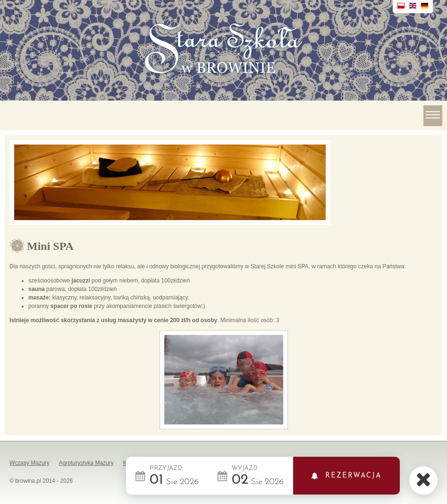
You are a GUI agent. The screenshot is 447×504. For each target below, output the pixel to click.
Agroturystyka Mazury (86, 463)
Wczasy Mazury (30, 463)
